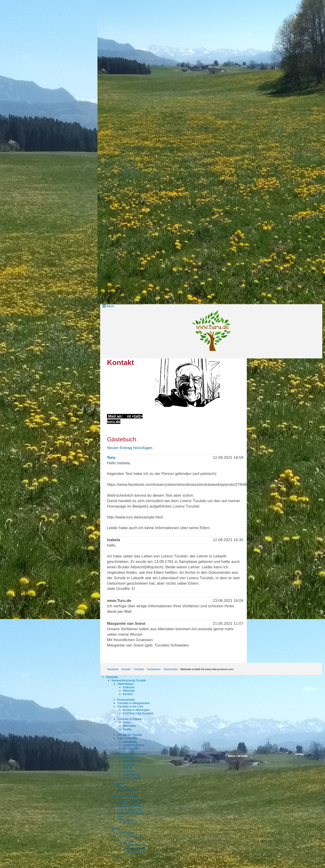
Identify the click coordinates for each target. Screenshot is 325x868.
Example (129, 757)
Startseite (113, 669)
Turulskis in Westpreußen (133, 703)
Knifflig (116, 829)
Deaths (127, 729)
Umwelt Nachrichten (130, 810)
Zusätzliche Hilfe (133, 852)
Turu (111, 457)
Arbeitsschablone (134, 848)
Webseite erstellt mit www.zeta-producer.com (207, 669)
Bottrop (127, 768)
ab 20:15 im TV (133, 823)
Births (127, 722)
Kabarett (123, 787)
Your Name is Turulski (131, 754)
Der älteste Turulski (130, 735)
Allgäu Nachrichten (129, 803)
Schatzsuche (125, 832)
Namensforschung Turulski (129, 680)
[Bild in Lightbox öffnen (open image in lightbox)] (187, 383)
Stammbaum (125, 684)
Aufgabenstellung (134, 845)
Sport (121, 816)
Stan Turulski (131, 774)
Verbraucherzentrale (130, 813)
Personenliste (126, 700)
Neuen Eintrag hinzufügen (130, 448)
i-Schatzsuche (132, 836)
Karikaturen (154, 669)
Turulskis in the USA (130, 706)
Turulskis (139, 669)
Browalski (129, 764)
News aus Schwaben (131, 799)
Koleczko (129, 687)
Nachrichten (171, 669)
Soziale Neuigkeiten (130, 806)
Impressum (119, 857)
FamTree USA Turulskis (138, 713)
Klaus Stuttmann (128, 790)
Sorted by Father (134, 745)
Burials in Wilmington (136, 710)
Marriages (129, 726)
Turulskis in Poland (129, 719)
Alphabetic (130, 742)
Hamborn (129, 771)
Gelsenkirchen (132, 761)
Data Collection (127, 738)
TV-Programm (126, 820)
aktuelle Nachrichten (125, 796)
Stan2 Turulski (132, 778)
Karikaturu (118, 784)
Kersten (128, 694)
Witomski (129, 691)
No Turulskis (131, 748)
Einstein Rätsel (127, 841)
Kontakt (126, 669)
